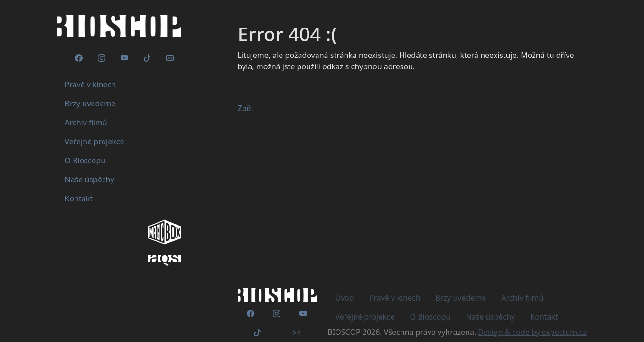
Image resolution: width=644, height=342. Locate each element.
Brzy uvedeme (461, 298)
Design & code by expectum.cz (532, 332)
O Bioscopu (430, 317)
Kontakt (544, 317)
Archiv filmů (522, 298)
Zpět (246, 108)
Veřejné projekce (365, 317)
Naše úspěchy (490, 317)
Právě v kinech (395, 298)
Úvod (345, 298)
